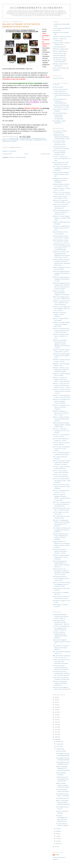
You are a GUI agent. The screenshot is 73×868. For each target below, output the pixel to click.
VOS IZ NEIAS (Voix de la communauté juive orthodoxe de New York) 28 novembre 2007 (62, 673)
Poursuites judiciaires (58, 53)
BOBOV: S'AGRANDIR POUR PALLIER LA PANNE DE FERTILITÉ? (63, 803)
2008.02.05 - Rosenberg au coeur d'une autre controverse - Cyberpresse (61, 407)
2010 (56, 734)
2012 (56, 729)
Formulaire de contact (58, 78)
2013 (56, 727)
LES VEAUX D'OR (61, 751)
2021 (56, 707)
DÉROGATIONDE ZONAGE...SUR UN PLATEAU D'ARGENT (63, 785)
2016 (56, 720)
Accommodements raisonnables (61, 28)
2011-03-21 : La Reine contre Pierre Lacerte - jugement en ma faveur (61, 159)
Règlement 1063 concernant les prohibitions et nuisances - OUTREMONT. (61, 180)
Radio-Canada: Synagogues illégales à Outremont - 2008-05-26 (62, 642)
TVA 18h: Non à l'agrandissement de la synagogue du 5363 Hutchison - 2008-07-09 (61, 628)
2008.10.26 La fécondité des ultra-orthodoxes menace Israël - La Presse (61, 228)
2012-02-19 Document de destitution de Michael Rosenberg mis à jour (59, 153)
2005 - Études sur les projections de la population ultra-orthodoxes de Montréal (62, 168)
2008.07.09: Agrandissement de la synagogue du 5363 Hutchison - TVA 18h (61, 273)
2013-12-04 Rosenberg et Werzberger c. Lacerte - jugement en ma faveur (59, 143)
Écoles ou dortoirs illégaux (60, 68)
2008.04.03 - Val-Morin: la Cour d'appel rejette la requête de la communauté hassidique (61, 370)
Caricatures (56, 30)
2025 (56, 697)
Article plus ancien (45, 154)
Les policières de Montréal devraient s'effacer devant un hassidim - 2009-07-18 (61, 616)
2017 (56, 717)
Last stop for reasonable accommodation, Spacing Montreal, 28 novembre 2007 (61, 667)
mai (57, 836)
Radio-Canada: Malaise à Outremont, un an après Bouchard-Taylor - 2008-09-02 (61, 622)
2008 (56, 739)
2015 (56, 722)
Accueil (26, 154)
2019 (56, 712)
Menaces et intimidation (59, 51)
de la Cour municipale (34, 83)
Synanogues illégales (9, 141)
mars (58, 841)
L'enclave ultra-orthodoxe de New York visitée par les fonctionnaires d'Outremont (61, 662)
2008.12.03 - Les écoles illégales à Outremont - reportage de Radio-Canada (62, 218)
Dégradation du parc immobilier (61, 32)
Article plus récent (7, 154)
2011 (56, 732)
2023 (56, 702)
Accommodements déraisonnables (20, 139)
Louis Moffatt (34, 102)
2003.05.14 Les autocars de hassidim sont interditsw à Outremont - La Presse (60, 551)
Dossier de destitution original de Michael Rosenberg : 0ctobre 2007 (61, 174)
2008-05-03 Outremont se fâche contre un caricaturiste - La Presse (61, 336)
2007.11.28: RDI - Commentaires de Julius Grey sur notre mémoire (61, 449)
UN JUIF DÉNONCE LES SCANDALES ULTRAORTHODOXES (60, 101)
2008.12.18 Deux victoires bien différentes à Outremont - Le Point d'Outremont (61, 206)
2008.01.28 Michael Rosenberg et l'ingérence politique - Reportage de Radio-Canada (62, 425)
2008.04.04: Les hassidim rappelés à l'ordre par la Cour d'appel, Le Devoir (61, 356)
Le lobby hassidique (26, 140)
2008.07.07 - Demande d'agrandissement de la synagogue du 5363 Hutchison (61, 293)
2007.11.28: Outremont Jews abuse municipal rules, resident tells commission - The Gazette (62, 463)
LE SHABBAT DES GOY (62, 798)
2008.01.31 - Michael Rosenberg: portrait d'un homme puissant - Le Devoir (61, 419)
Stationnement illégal (40, 140)
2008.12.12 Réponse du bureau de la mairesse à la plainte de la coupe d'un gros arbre (61, 212)
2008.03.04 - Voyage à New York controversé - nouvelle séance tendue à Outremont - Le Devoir (61, 385)
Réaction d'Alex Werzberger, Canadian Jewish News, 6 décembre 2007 (60, 683)
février (58, 844)
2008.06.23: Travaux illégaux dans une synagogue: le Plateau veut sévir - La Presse (61, 309)
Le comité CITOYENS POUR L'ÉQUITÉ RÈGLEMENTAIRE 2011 (62, 95)
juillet (58, 831)
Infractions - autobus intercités (60, 36)
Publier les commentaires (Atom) (18, 157)
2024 (56, 700)
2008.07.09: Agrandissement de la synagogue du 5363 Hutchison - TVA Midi (61, 279)
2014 (56, 725)
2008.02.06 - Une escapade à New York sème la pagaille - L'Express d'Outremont (61, 401)
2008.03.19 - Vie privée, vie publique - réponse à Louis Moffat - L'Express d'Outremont (61, 379)
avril (58, 839)
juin (57, 834)
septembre (59, 749)
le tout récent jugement (16, 83)
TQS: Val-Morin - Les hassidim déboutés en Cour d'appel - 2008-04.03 (61, 648)
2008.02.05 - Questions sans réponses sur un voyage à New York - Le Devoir (61, 413)
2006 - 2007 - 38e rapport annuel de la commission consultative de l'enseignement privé (62, 504)
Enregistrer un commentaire (9, 151)
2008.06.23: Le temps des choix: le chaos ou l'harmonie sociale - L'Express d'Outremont (61, 303)
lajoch (57, 855)
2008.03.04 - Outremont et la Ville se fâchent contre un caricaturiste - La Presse (62, 391)
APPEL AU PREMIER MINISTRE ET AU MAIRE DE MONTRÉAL (63, 769)
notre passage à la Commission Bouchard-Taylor (46, 40)
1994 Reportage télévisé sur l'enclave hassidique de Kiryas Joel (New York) (61, 578)
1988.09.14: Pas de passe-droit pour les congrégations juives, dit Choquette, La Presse (62, 584)
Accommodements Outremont (37, 8)
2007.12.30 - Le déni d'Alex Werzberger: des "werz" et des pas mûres (61, 431)
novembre (59, 744)
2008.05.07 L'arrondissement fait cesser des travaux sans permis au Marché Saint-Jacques (61, 330)
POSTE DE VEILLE (58, 87)
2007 (56, 847)
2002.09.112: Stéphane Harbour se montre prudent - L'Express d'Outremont (61, 557)
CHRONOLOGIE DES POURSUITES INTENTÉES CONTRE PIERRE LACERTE (61, 137)
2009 (56, 737)
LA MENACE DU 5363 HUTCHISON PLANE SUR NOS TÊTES (62, 779)
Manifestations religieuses (59, 49)
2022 (56, 705)
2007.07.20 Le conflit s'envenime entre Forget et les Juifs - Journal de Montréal (62, 480)
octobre (58, 746)
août (58, 829)
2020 (56, 710)
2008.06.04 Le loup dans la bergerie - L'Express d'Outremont (60, 314)
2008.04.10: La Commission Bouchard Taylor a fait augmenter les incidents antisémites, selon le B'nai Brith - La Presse (61, 344)
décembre (59, 741)
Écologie (55, 70)
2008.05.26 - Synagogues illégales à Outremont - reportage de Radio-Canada (61, 324)
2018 (56, 715)
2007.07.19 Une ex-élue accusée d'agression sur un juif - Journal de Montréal (61, 486)
